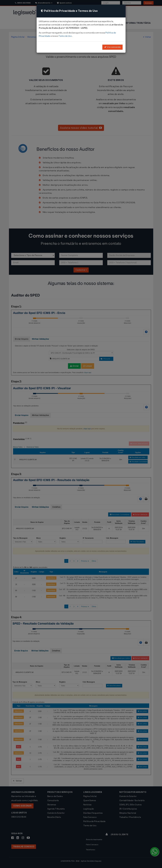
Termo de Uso (65, 36)
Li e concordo (112, 47)
